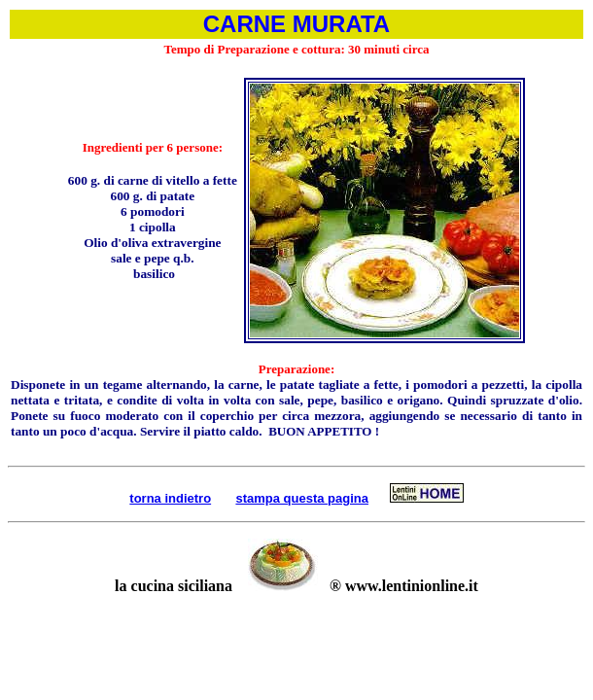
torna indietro (170, 498)
